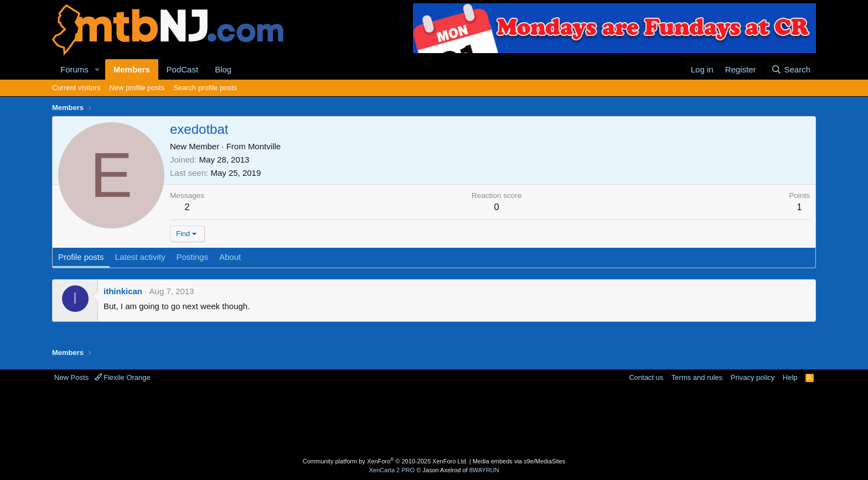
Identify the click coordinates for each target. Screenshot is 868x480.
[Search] (791, 69)
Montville (264, 146)
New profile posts (137, 88)
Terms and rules (697, 377)
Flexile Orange (123, 377)
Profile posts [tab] (81, 257)
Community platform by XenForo (385, 461)
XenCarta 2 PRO (392, 470)
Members (132, 69)
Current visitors (76, 88)
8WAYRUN (484, 470)
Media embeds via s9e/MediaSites (519, 461)
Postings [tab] (192, 257)
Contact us (646, 377)
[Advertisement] (390, 419)
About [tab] (230, 257)
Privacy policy (753, 377)
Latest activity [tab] (140, 257)
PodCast (183, 69)
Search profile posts (205, 88)
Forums (74, 69)
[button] (97, 69)
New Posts (71, 377)
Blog (223, 69)
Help (790, 377)
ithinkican (123, 291)
